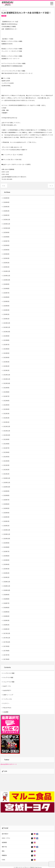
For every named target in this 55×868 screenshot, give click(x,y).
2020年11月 (6, 482)
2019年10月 (6, 539)
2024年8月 (6, 288)
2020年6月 (6, 504)
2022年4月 (6, 409)
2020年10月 (6, 487)
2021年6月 (6, 452)
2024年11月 (6, 276)
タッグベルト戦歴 (7, 677)
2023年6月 (6, 349)
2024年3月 (6, 310)
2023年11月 (6, 327)
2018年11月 (6, 586)
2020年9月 (6, 491)
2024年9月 (6, 284)
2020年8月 (6, 495)
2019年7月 (6, 551)
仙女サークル (6, 686)
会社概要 (5, 712)
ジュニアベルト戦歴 (8, 682)
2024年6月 (6, 297)
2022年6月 (6, 401)
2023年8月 (6, 340)
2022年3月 (6, 414)
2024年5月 (6, 301)
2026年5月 (6, 198)
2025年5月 (6, 250)
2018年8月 (6, 599)
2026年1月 (6, 215)
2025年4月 (6, 254)
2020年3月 (6, 517)
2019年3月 (6, 569)
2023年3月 (6, 362)
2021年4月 (6, 461)
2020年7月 (6, 500)
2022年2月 (6, 418)
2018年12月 (6, 582)
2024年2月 (6, 314)
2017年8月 (6, 651)
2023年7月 (6, 345)
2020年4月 (6, 513)
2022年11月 (6, 379)
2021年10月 (6, 435)
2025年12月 (6, 220)
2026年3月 (6, 207)
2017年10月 (6, 642)
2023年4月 (6, 357)
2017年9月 (6, 646)
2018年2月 (6, 625)
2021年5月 (6, 457)
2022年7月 (6, 396)
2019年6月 (6, 556)
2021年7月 (6, 448)
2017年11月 (6, 638)
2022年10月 (6, 383)
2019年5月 (6, 560)
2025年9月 (6, 232)
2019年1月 (6, 577)
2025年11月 (6, 224)
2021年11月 (6, 431)
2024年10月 (6, 280)
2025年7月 (6, 241)
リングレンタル (7, 699)
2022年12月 (6, 375)
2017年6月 (6, 659)
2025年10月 (6, 228)
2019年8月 (6, 547)
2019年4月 (6, 564)
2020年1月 (6, 526)
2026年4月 (6, 202)
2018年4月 (6, 616)
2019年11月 (6, 534)
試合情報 (4, 16)
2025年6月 (6, 245)
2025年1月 (6, 267)
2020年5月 (6, 508)
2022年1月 (6, 422)
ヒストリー (6, 703)
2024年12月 (6, 271)
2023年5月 (6, 353)
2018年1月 (6, 629)
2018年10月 (6, 590)
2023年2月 (6, 366)
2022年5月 (6, 405)
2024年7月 (6, 293)
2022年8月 (6, 392)
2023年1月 (6, 370)
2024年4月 (6, 306)
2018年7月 (6, 603)
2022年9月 (6, 388)
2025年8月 (6, 237)
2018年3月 (6, 620)
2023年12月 (6, 323)
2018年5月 (6, 612)
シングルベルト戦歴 (8, 673)
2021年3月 (6, 465)
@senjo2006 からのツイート (9, 764)
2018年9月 (6, 595)
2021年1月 (6, 474)
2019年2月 (6, 573)
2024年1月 (6, 319)
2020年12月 (6, 478)
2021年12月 (6, 426)
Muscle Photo (7, 708)
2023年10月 (6, 332)
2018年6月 (6, 607)
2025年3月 (6, 258)
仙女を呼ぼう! (6, 690)
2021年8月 (6, 444)
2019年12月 (6, 530)
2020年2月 (6, 521)
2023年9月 (6, 336)
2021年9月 (6, 439)
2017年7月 (6, 655)
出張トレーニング (7, 695)
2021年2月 (6, 470)
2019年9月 (6, 543)
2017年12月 (6, 633)
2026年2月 (6, 211)
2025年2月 (6, 263)
